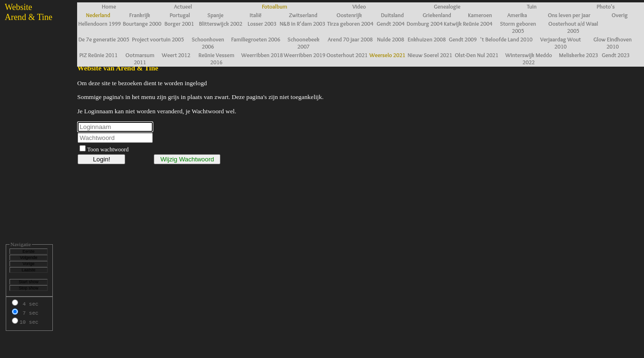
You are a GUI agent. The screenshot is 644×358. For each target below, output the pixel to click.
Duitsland (392, 15)
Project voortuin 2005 (158, 39)
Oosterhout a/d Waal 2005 (573, 27)
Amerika (517, 15)
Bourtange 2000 (142, 24)
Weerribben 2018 (262, 55)
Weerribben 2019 (305, 55)
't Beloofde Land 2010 (506, 39)
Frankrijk (139, 15)
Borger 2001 (179, 24)
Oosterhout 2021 (347, 55)
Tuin (532, 6)
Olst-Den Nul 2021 (477, 55)
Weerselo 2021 (387, 55)
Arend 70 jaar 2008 (350, 39)
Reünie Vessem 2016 (216, 59)
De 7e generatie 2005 (104, 39)
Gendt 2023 (616, 55)
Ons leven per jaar (569, 15)
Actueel (183, 6)
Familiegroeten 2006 (256, 39)
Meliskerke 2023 (578, 55)
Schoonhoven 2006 (208, 43)
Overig (620, 15)
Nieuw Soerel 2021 (430, 55)
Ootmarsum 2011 (140, 59)
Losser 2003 (262, 24)
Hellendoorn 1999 (99, 24)
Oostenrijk (349, 15)
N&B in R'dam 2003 (302, 24)
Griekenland (437, 15)
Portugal (180, 15)
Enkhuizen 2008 (426, 39)
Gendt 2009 (463, 39)
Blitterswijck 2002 (221, 24)
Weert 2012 (176, 55)
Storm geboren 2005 (518, 27)
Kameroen (480, 15)
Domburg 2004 (425, 24)
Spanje (216, 15)
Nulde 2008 (391, 39)
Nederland (98, 15)
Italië (256, 15)
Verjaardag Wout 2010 (561, 43)
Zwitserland (303, 15)
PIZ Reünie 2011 (99, 55)
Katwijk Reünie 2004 (468, 24)
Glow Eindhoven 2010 (613, 43)
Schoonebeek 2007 (303, 43)
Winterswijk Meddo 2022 (529, 59)
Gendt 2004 (391, 24)
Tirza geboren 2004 (350, 24)
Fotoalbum (274, 6)
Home (109, 6)
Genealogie (447, 6)
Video (359, 6)
